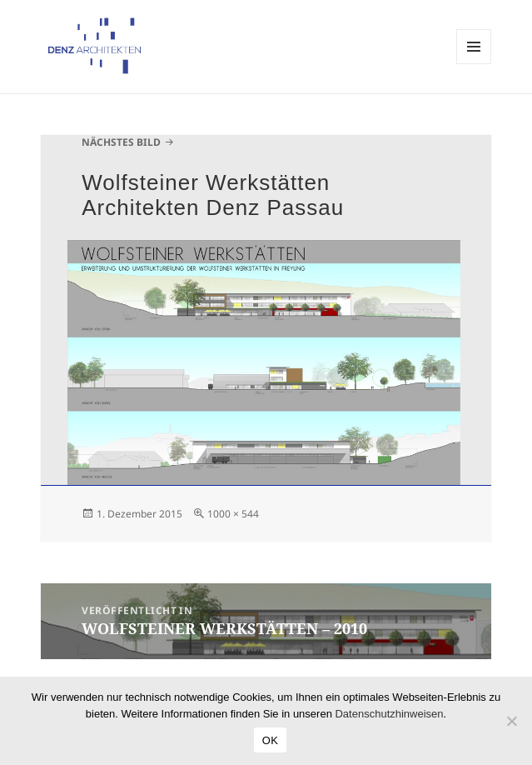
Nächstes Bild (121, 142)
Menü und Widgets (474, 64)
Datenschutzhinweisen (389, 714)
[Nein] (511, 721)
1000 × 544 (233, 514)
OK (270, 740)
